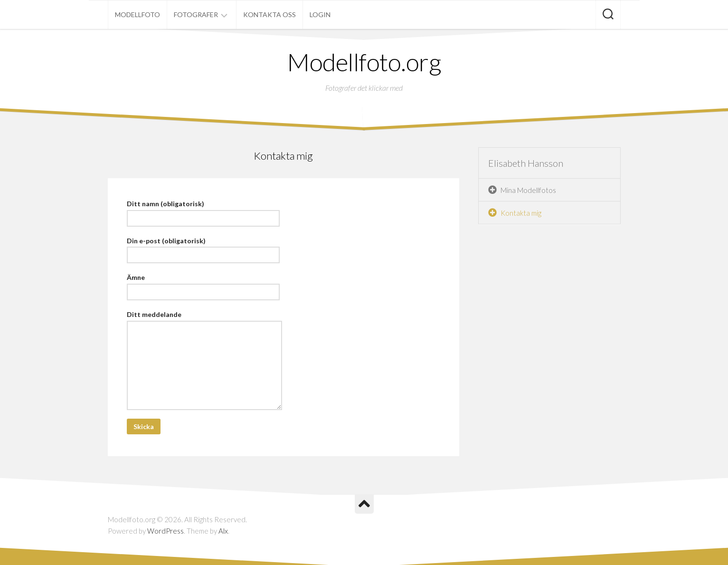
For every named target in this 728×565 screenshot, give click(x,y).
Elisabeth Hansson (526, 163)
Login (320, 14)
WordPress (165, 531)
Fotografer (196, 14)
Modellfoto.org (364, 62)
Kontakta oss (269, 14)
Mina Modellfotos (528, 190)
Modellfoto (137, 14)
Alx (223, 531)
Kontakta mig (521, 213)
